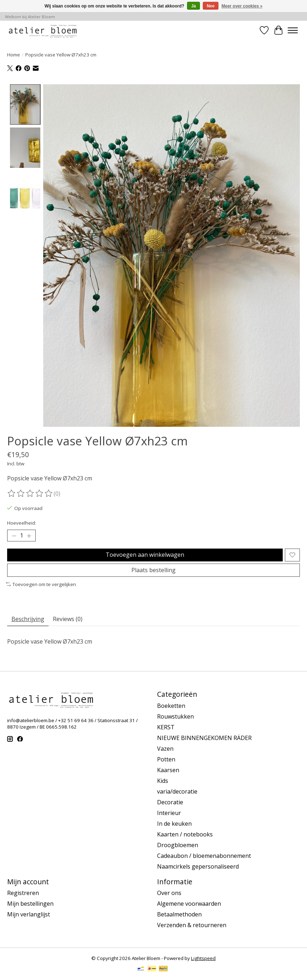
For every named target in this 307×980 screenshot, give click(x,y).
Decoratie (170, 802)
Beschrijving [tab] (28, 619)
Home (14, 55)
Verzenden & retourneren (192, 925)
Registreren (23, 893)
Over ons (169, 893)
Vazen (165, 749)
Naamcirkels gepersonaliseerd (198, 866)
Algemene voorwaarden (189, 904)
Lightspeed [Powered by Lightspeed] (203, 958)
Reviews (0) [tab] (68, 619)
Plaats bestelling (153, 570)
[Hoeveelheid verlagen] (14, 536)
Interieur (169, 813)
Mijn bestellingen (30, 904)
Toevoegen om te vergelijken (41, 584)
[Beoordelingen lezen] (30, 494)
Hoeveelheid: (22, 523)
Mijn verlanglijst (29, 914)
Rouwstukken (175, 716)
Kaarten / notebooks (185, 834)
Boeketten (171, 706)
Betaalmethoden (179, 914)
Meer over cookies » (242, 6)
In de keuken (174, 824)
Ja (193, 6)
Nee (211, 6)
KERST (166, 727)
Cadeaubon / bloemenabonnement (204, 856)
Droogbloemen (178, 845)
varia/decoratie (177, 791)
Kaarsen (168, 770)
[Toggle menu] (293, 30)
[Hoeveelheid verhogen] (29, 536)
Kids (163, 781)
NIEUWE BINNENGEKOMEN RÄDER (204, 738)
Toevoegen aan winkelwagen (145, 555)
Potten (166, 759)
